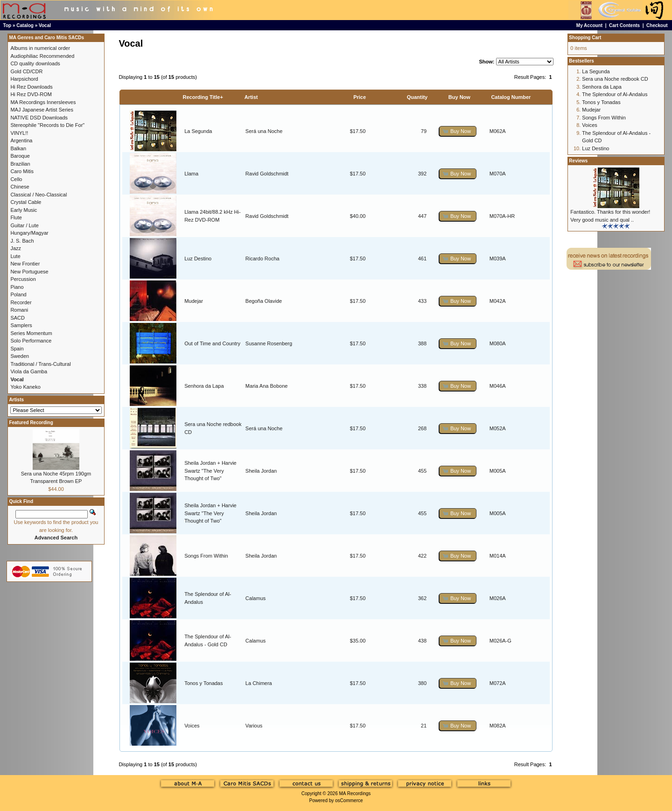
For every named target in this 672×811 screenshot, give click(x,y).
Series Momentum (31, 333)
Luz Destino (198, 259)
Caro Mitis (22, 171)
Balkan (18, 148)
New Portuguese (29, 272)
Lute (15, 256)
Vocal (45, 25)
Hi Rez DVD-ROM (31, 94)
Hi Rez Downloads (31, 87)
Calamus (255, 598)
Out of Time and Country (212, 343)
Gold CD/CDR (26, 71)
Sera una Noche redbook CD (615, 79)
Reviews (578, 161)
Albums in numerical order (40, 48)
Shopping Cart (585, 38)
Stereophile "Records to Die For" (47, 125)
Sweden (20, 356)
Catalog (25, 25)
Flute (16, 217)
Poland (18, 294)
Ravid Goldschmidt (267, 174)
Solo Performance (31, 341)
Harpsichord (24, 79)
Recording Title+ (203, 97)
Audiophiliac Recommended (42, 56)
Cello (16, 179)
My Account (589, 25)
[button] (458, 131)
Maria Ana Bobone (267, 386)
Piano (17, 287)
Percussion (23, 279)
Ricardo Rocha (262, 259)
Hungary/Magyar (29, 233)
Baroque (20, 156)
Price (360, 97)
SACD (17, 318)
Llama (191, 174)
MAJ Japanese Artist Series (42, 110)
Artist (251, 97)
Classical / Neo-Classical (38, 195)
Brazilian (20, 164)
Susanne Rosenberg (269, 343)
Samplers (21, 325)
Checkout (657, 25)
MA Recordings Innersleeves (43, 102)
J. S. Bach (22, 241)
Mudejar (194, 301)
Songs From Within (206, 556)
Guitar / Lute (24, 225)
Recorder (21, 302)
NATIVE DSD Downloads (39, 118)
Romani (19, 310)
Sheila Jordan (261, 471)
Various (254, 726)
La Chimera (259, 683)
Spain (17, 349)
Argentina (21, 140)
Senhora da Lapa (204, 386)
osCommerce (349, 801)
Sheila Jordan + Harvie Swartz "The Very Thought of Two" (210, 471)
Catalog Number (511, 97)
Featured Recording (31, 423)
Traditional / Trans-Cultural (40, 364)
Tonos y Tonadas (203, 683)
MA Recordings (355, 794)
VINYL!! (19, 133)
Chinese (20, 187)
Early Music (24, 210)
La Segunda (198, 131)
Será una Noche (264, 131)
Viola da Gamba (29, 371)
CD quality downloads (35, 63)
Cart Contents (624, 25)
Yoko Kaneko (25, 387)
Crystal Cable (26, 202)
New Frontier (25, 264)
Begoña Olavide (264, 301)
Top (7, 25)
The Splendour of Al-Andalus (615, 94)
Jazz (16, 248)
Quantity (417, 97)
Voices (192, 726)
